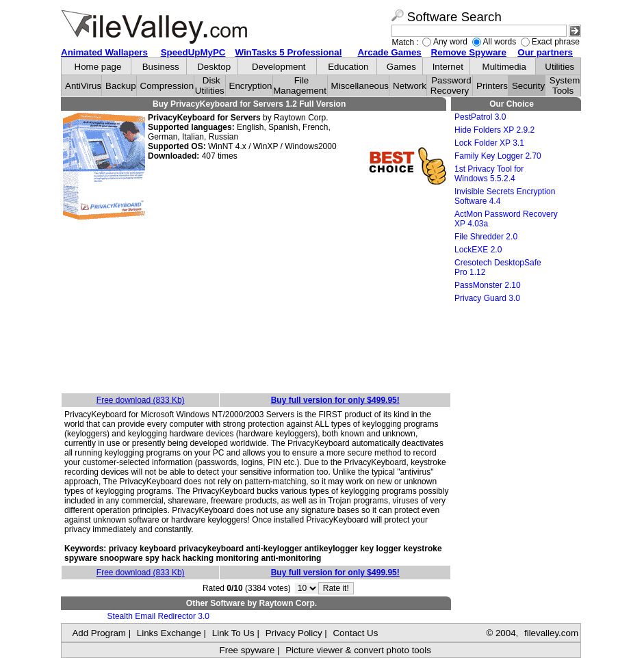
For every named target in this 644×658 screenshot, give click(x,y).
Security (528, 86)
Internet (448, 67)
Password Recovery (451, 85)
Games (401, 67)
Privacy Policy (294, 633)
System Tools (565, 85)
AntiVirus (83, 86)
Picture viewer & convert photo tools (358, 650)
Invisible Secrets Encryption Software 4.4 (505, 196)
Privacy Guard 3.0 (487, 298)
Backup (120, 86)
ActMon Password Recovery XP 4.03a (506, 219)
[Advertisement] (256, 307)
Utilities (559, 67)
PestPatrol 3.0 (480, 117)
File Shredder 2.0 (486, 237)
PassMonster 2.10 (488, 285)
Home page (98, 67)
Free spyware (247, 650)
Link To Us (233, 633)
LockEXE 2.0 (478, 250)
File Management (300, 85)
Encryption (251, 86)
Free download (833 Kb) (141, 400)
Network (410, 86)
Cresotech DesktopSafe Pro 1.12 (498, 267)
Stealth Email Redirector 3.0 (158, 616)
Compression (167, 86)
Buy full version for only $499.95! (335, 400)
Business (161, 67)
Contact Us (355, 633)
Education (348, 67)
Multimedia (504, 67)
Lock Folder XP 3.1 (489, 143)
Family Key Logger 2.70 (498, 156)
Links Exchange (169, 633)
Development (279, 67)
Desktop (214, 67)
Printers (492, 86)
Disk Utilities (210, 85)
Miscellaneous (360, 86)
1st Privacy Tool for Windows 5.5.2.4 (489, 174)
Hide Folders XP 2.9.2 (494, 130)
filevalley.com (551, 633)
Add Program (99, 633)
